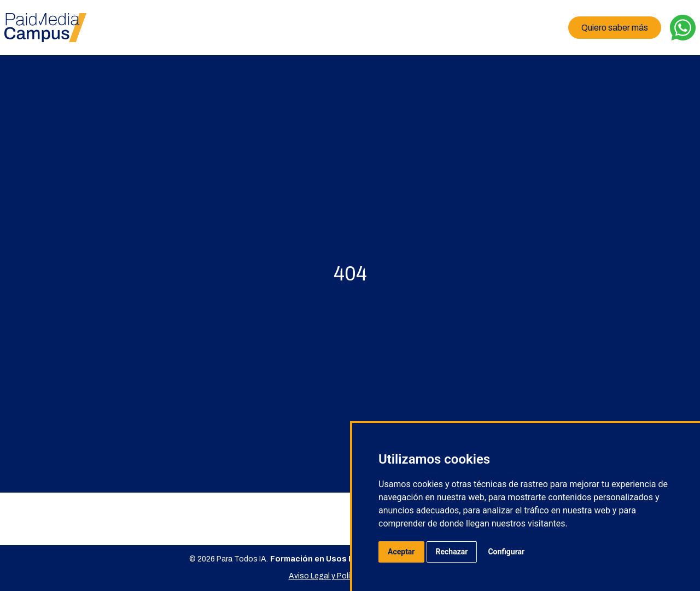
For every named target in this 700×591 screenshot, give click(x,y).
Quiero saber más (615, 28)
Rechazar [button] (452, 552)
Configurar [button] (506, 552)
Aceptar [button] (401, 552)
